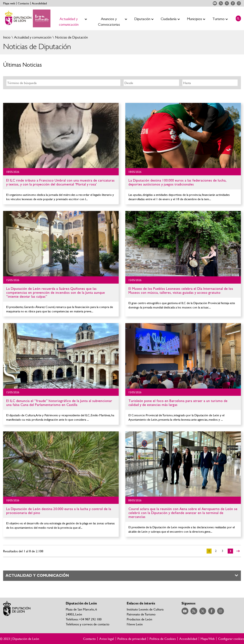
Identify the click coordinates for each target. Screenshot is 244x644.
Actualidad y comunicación (32, 37)
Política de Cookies (163, 639)
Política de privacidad (132, 639)
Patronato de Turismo (141, 614)
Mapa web (9, 3)
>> (238, 551)
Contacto (23, 3)
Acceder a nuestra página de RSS (221, 3)
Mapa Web (208, 639)
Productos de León (139, 619)
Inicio (7, 37)
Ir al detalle (61, 136)
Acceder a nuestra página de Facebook (233, 3)
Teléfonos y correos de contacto (88, 624)
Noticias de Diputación (71, 37)
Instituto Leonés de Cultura (145, 609)
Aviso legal (107, 639)
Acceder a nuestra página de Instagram (239, 3)
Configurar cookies (231, 639)
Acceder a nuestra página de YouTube (215, 3)
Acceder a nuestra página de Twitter (227, 3)
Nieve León (135, 624)
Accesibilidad (39, 3)
